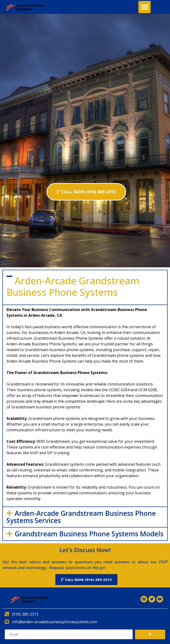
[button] (144, 7)
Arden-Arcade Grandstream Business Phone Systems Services (81, 517)
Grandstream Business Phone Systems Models (89, 534)
